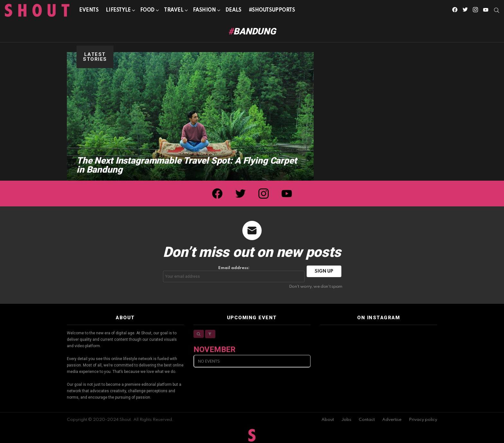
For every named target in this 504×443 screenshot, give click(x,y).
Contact (367, 420)
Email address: (234, 274)
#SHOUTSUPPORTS (272, 10)
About (328, 420)
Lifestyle (118, 11)
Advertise (392, 420)
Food (147, 11)
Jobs (346, 420)
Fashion (204, 11)
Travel (174, 11)
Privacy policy (423, 420)
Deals (233, 10)
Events (89, 10)
